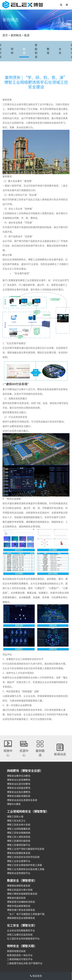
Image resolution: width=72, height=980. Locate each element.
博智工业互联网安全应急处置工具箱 (26, 869)
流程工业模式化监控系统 (20, 935)
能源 (27, 35)
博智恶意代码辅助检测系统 (21, 902)
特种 (12, 51)
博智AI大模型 (14, 804)
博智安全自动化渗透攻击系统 (22, 800)
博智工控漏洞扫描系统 (19, 841)
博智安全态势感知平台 (19, 873)
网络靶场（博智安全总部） (25, 771)
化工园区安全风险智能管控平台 (23, 939)
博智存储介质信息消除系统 (21, 910)
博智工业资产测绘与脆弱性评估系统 (26, 849)
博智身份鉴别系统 (16, 898)
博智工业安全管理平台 (19, 861)
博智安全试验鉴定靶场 (19, 788)
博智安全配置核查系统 (19, 853)
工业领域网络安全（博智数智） (28, 811)
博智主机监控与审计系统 (20, 890)
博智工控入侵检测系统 (19, 837)
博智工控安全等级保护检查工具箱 (24, 865)
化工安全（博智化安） (22, 925)
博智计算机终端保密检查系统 (22, 894)
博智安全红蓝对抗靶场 (19, 784)
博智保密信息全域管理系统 (21, 918)
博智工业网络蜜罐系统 (19, 829)
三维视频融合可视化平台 (20, 959)
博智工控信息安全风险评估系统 (23, 857)
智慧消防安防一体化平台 (20, 955)
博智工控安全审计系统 (19, 825)
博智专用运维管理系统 (19, 906)
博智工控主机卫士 (16, 821)
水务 (60, 51)
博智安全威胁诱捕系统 (19, 796)
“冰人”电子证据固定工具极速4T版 (26, 914)
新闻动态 (60, 754)
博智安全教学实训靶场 (19, 776)
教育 (48, 51)
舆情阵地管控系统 (16, 951)
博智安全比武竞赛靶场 (19, 780)
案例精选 (16, 35)
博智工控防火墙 (15, 817)
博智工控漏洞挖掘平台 (19, 845)
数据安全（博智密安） (22, 881)
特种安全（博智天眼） (22, 946)
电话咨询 (36, 976)
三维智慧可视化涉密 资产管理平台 (25, 963)
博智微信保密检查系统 (19, 886)
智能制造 (36, 51)
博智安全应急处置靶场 (19, 792)
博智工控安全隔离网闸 (19, 833)
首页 (5, 35)
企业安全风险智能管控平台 (21, 931)
